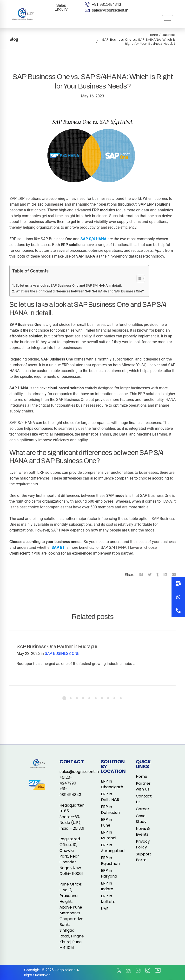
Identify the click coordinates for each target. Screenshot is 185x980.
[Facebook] (141, 575)
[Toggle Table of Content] (138, 278)
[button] (178, 611)
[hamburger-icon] (168, 22)
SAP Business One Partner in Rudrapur (57, 646)
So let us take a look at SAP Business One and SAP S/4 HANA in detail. (69, 286)
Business (169, 35)
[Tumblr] (158, 575)
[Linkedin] (165, 575)
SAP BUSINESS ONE (62, 654)
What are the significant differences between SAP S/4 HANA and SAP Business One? (80, 291)
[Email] (174, 575)
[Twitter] (150, 575)
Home (153, 35)
